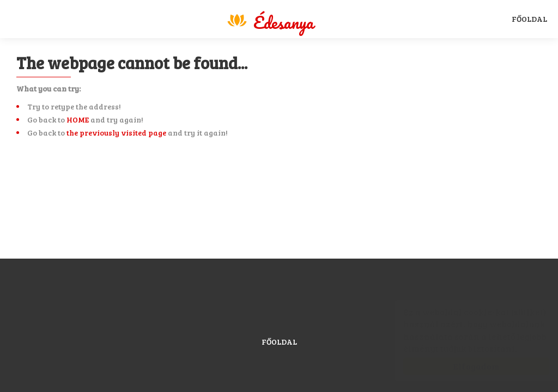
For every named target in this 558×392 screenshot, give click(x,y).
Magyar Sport (270, 20)
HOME (78, 120)
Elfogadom (465, 366)
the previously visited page (116, 133)
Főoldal (529, 19)
